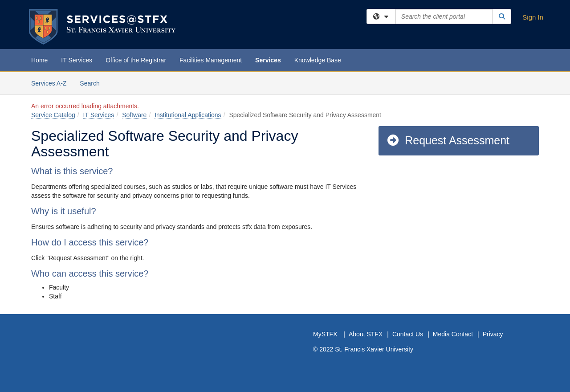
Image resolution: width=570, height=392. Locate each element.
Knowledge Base (318, 60)
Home (39, 60)
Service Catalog (53, 115)
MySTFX (325, 334)
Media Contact (453, 334)
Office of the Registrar (136, 60)
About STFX (366, 334)
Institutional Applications (188, 115)
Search (93, 83)
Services (268, 60)
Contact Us (408, 334)
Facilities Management (211, 60)
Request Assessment (448, 140)
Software (134, 115)
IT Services (77, 60)
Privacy (493, 334)
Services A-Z (49, 83)
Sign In (533, 17)
